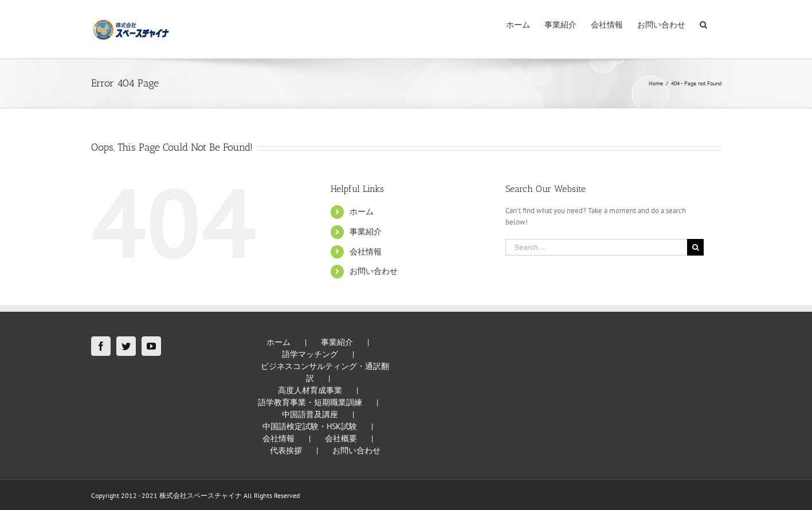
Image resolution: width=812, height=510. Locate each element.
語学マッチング (310, 354)
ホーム (362, 211)
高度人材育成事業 (310, 390)
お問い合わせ (374, 271)
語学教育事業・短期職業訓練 (310, 402)
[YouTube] (151, 346)
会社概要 (341, 438)
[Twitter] (126, 346)
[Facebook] (101, 346)
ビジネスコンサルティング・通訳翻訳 (325, 372)
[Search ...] (597, 247)
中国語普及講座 (310, 414)
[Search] (703, 24)
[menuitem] (518, 24)
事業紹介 (366, 232)
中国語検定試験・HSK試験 (310, 426)
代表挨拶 (286, 450)
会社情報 (366, 252)
